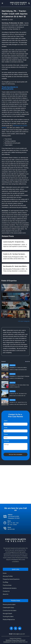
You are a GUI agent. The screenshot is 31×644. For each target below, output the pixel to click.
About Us (6, 594)
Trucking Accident (8, 616)
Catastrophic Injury (8, 607)
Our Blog (5, 582)
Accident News (12, 365)
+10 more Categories (24, 321)
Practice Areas (7, 585)
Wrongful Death (7, 613)
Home (5, 573)
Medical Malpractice (9, 619)
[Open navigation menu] (2, 3)
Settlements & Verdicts (10, 588)
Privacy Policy (16, 640)
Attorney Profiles (8, 576)
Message (7, 441)
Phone (6, 434)
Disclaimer (9, 640)
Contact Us (6, 591)
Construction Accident (10, 610)
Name (6, 421)
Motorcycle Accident (9, 604)
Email (6, 428)
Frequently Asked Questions (11, 579)
